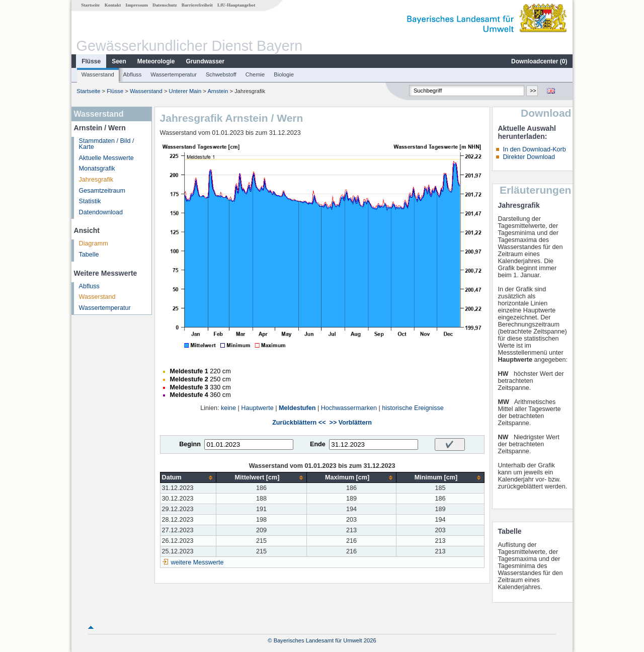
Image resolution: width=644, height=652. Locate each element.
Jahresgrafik (96, 180)
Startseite (90, 5)
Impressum (137, 5)
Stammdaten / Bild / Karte (107, 144)
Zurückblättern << (299, 423)
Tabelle (89, 255)
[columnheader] (188, 478)
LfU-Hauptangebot (236, 5)
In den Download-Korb (534, 149)
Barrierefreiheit (197, 5)
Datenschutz (165, 5)
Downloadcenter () (539, 61)
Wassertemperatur (174, 74)
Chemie (255, 74)
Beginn (190, 444)
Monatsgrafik (97, 169)
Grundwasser (206, 61)
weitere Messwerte (197, 562)
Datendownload (101, 212)
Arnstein (218, 91)
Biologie (284, 74)
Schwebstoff (221, 74)
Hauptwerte (257, 408)
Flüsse (91, 61)
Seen (119, 61)
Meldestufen (297, 408)
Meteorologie (156, 61)
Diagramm (94, 243)
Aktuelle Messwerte (106, 158)
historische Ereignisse (413, 408)
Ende (318, 444)
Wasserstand (98, 74)
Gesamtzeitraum (102, 191)
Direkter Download (529, 157)
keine (228, 408)
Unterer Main (185, 91)
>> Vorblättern (351, 423)
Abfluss (133, 74)
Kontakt (113, 5)
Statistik (90, 201)
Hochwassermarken (349, 408)
